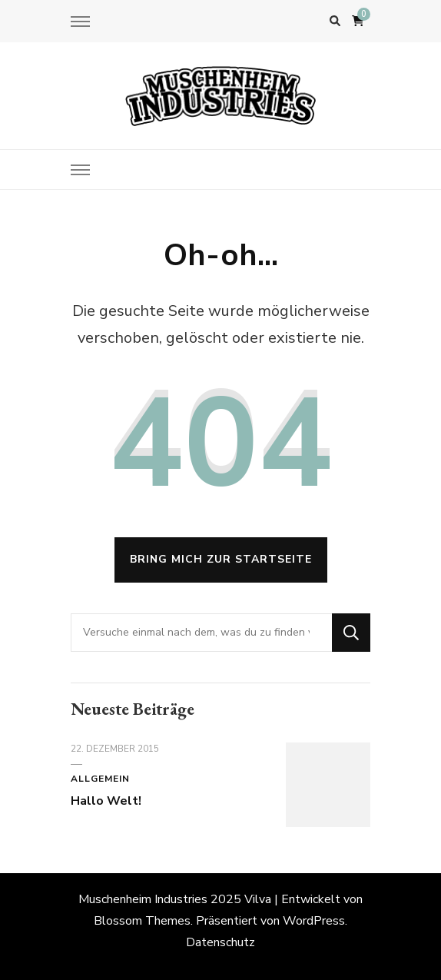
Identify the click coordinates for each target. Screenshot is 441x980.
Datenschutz (220, 942)
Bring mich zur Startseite (221, 559)
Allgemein (100, 779)
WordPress (314, 921)
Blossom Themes (142, 921)
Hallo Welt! (106, 801)
